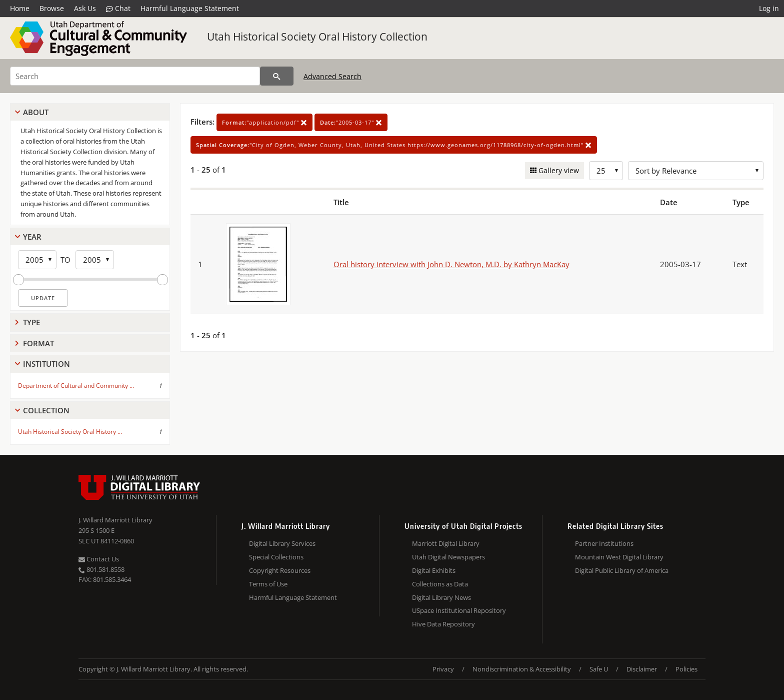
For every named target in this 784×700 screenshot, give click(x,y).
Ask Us (85, 8)
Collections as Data (440, 584)
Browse (52, 8)
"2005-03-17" (351, 122)
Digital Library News (441, 597)
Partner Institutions (604, 543)
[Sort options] (696, 171)
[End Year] (95, 260)
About (36, 112)
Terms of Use (268, 584)
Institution (46, 364)
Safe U (599, 669)
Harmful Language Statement (190, 8)
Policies (686, 669)
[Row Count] (606, 171)
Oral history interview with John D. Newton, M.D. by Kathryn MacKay (451, 264)
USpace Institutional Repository (459, 610)
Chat (118, 9)
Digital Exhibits (434, 570)
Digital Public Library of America (622, 570)
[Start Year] (37, 260)
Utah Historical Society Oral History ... (70, 432)
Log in (769, 8)
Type (31, 322)
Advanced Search (332, 76)
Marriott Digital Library (446, 543)
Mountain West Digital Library (619, 557)
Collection (46, 410)
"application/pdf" (264, 122)
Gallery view (558, 170)
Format (38, 343)
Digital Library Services (282, 543)
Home (20, 8)
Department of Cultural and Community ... (76, 386)
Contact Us (99, 559)
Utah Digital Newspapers (448, 557)
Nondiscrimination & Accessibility (522, 669)
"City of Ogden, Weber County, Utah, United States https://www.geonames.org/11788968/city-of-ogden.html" (394, 145)
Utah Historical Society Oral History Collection (317, 37)
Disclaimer (642, 669)
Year (32, 237)
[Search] (135, 76)
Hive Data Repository (443, 624)
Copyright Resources (280, 570)
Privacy (443, 669)
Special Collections (276, 557)
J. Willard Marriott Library (115, 520)
